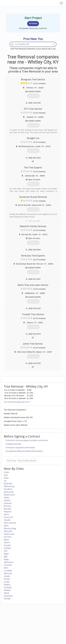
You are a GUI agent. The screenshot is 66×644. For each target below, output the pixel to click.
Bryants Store (9, 495)
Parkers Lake (9, 534)
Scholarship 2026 (49, 620)
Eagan (6, 554)
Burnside (7, 509)
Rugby (6, 559)
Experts (22, 623)
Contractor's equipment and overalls (20, 447)
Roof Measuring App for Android (31, 631)
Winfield (7, 590)
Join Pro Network (26, 620)
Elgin (6, 556)
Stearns (7, 542)
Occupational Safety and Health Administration (24, 451)
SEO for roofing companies (52, 631)
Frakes (6, 498)
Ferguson (8, 512)
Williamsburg (9, 486)
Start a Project (9, 626)
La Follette (8, 571)
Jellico (6, 568)
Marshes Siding (10, 528)
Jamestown (8, 596)
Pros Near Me (9, 623)
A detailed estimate (13, 444)
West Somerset (10, 523)
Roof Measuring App (27, 626)
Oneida (7, 576)
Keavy (6, 478)
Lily (5, 481)
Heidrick (7, 500)
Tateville (7, 520)
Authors (46, 626)
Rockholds (8, 483)
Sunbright (8, 587)
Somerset (8, 503)
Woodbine (8, 489)
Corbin (7, 472)
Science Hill (8, 517)
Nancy (6, 514)
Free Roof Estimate (11, 629)
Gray (6, 475)
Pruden (7, 582)
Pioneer (7, 579)
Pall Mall (7, 599)
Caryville (7, 545)
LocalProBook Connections (52, 629)
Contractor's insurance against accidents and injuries (27, 440)
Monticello (8, 531)
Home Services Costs (12, 620)
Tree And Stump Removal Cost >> (17, 402)
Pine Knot (8, 537)
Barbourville (9, 492)
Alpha (6, 526)
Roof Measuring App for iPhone (31, 629)
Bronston (8, 506)
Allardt (6, 593)
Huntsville (8, 565)
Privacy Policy (48, 623)
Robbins (7, 585)
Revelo (7, 540)
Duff (6, 551)
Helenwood (8, 562)
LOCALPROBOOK (16, 3)
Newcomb (8, 573)
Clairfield (7, 548)
